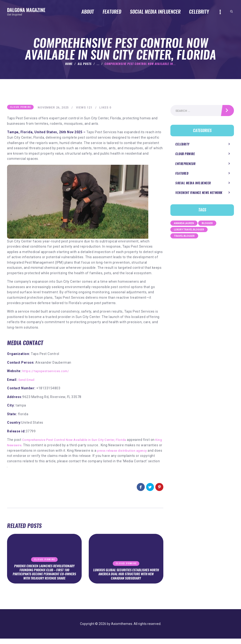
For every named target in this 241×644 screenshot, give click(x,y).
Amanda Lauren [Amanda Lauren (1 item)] (184, 224)
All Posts (85, 64)
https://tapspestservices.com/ (47, 371)
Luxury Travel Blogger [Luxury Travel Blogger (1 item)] (189, 230)
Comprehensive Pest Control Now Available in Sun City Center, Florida (77, 440)
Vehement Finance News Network (199, 193)
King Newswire (19, 445)
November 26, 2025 (54, 108)
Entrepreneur (185, 164)
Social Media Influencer (193, 184)
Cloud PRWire (21, 107)
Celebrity (182, 145)
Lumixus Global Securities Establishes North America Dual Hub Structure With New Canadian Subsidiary (126, 579)
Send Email (27, 380)
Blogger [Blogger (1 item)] (207, 224)
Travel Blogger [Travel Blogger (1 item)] (184, 237)
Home (69, 64)
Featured (182, 174)
